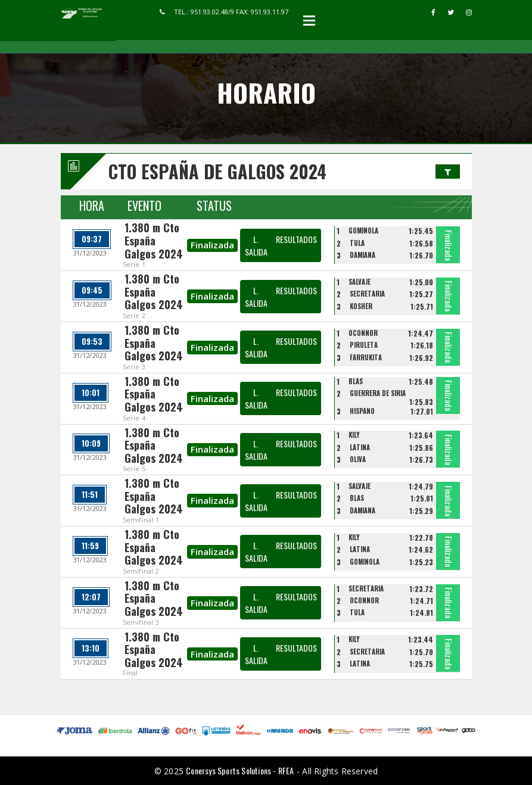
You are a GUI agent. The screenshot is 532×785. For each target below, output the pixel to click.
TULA (357, 243)
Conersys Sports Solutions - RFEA (240, 770)
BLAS (356, 381)
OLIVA (358, 459)
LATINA (360, 447)
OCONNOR (363, 333)
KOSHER (361, 306)
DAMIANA (363, 255)
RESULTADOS (296, 239)
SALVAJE (360, 282)
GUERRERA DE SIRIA (378, 393)
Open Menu (309, 20)
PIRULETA (364, 345)
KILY (354, 435)
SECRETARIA (367, 294)
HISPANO (362, 411)
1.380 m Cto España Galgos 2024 (154, 240)
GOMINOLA (363, 230)
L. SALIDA (256, 245)
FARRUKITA (366, 357)
